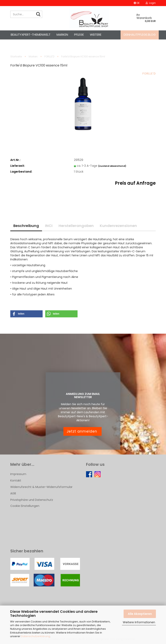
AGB (13, 493)
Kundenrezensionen (118, 226)
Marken (62, 35)
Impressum (18, 474)
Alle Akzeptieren (140, 614)
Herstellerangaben (76, 226)
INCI (49, 226)
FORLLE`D (149, 74)
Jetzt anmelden (82, 431)
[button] (137, 3)
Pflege (79, 35)
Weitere (96, 35)
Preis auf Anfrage (135, 183)
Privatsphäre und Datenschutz (32, 500)
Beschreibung (26, 226)
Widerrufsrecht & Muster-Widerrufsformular (41, 487)
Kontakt (16, 480)
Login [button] (151, 3)
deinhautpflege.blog (140, 35)
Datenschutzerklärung (36, 636)
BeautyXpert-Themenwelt (31, 35)
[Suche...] (38, 14)
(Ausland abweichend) (112, 166)
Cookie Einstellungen (25, 506)
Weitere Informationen (139, 622)
